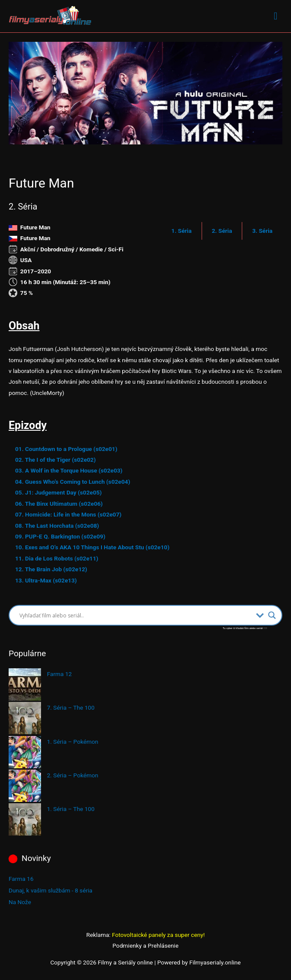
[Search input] (136, 615)
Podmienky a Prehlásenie (146, 946)
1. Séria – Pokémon (73, 742)
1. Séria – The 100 (71, 809)
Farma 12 (60, 674)
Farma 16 (21, 879)
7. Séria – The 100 (71, 708)
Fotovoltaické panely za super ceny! (158, 935)
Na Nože (20, 902)
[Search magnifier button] (272, 615)
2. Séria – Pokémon (73, 775)
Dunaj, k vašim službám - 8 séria (51, 890)
